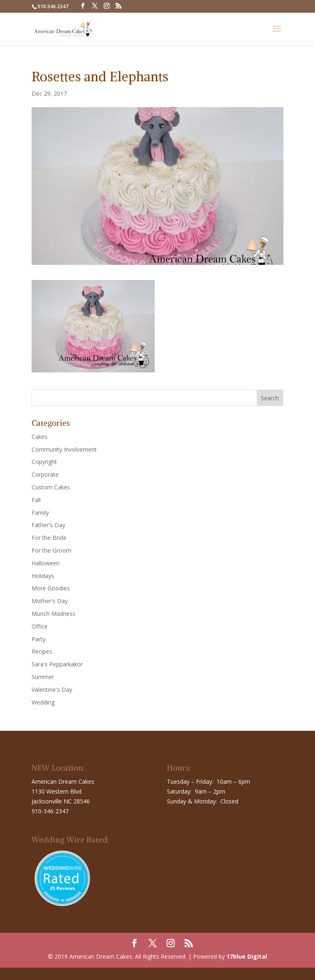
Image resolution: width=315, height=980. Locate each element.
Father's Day (48, 525)
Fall (36, 500)
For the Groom (51, 550)
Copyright (44, 462)
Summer (43, 677)
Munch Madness (54, 614)
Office (40, 626)
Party (39, 639)
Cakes (40, 437)
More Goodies (51, 588)
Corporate (45, 474)
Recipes (42, 651)
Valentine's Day (52, 690)
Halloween (46, 563)
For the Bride (49, 538)
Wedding (43, 702)
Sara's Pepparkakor (57, 664)
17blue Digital (247, 956)
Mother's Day (50, 601)
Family (40, 513)
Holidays (43, 576)
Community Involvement (64, 449)
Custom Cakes (51, 487)
